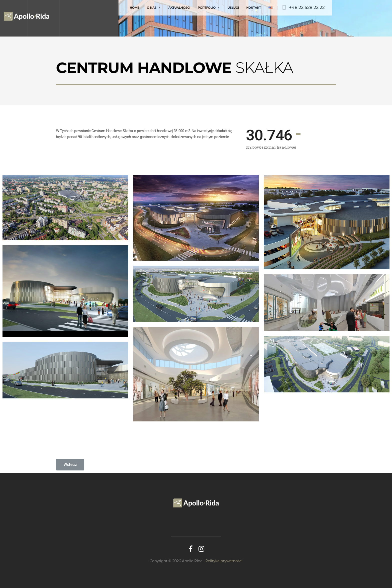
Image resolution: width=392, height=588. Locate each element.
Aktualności (179, 8)
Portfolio (209, 8)
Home (134, 8)
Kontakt (253, 8)
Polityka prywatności (224, 561)
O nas (154, 8)
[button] (70, 465)
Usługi (233, 8)
